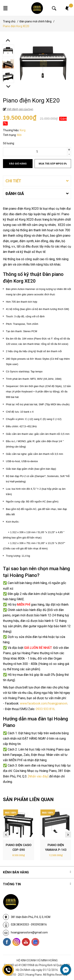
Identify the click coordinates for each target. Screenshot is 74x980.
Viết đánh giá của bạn (20, 109)
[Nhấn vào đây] (38, 776)
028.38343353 (20, 925)
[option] (37, 51)
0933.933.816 (45, 709)
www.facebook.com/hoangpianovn (44, 703)
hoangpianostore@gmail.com (29, 932)
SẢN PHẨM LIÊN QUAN (28, 799)
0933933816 (39, 925)
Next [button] (8, 87)
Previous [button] (8, 40)
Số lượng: (9, 143)
